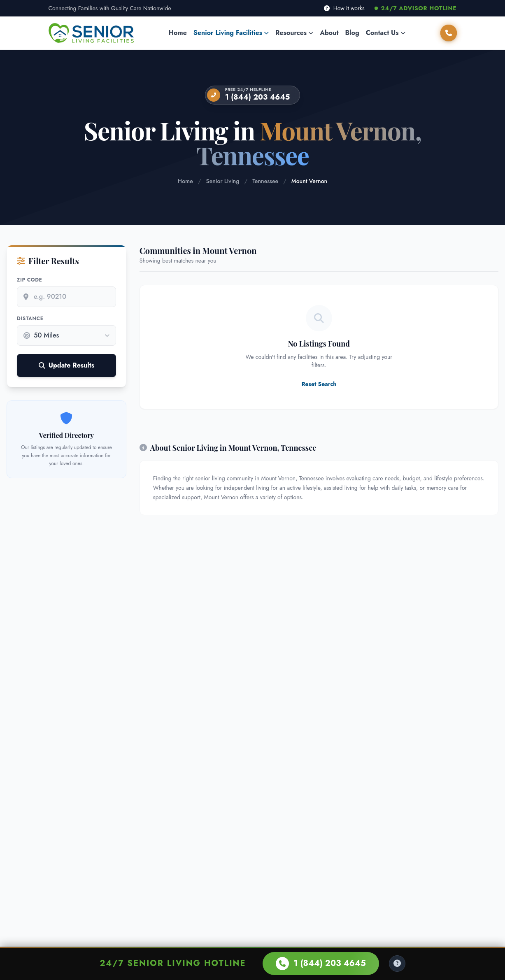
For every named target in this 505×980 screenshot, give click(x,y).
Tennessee (265, 181)
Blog (352, 33)
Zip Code (29, 280)
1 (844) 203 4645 (258, 97)
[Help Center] (397, 964)
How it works (344, 8)
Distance (30, 319)
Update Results (66, 365)
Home (178, 33)
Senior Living (223, 181)
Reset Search (319, 384)
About (329, 33)
